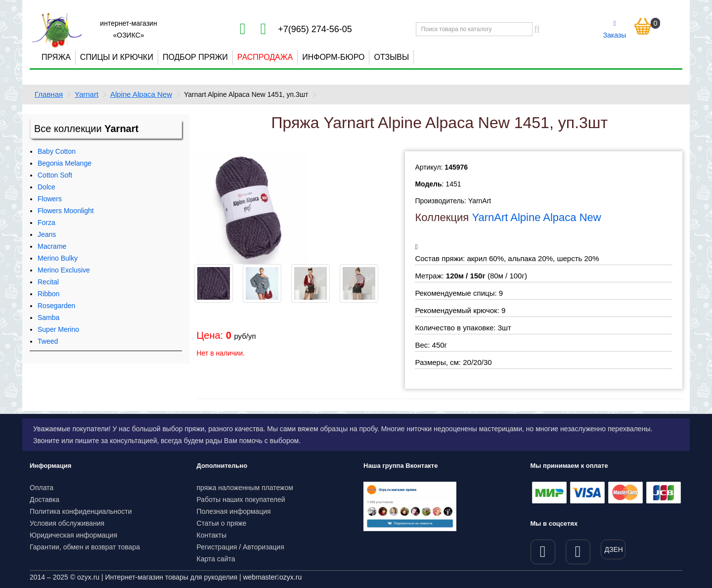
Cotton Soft (55, 175)
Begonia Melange (65, 163)
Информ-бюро (333, 57)
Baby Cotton (57, 151)
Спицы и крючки (117, 57)
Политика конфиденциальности (81, 511)
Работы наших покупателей (241, 499)
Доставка (44, 499)
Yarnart (87, 94)
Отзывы (391, 57)
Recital (48, 282)
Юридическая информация (73, 535)
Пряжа (56, 57)
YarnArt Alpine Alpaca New (536, 217)
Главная (49, 94)
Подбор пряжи (195, 57)
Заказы (615, 30)
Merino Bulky (58, 258)
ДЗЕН (614, 549)
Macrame (52, 246)
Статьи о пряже (222, 523)
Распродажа (265, 57)
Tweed (48, 341)
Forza (46, 223)
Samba (48, 317)
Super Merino (58, 329)
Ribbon (48, 294)
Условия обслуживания (67, 523)
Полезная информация (234, 511)
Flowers (50, 199)
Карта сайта (216, 559)
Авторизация (264, 547)
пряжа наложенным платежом (245, 488)
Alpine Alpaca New (141, 94)
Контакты (212, 535)
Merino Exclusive (64, 270)
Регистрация (217, 547)
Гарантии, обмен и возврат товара (85, 547)
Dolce (46, 187)
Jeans (47, 234)
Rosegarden (56, 306)
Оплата (42, 488)
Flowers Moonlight (66, 211)
